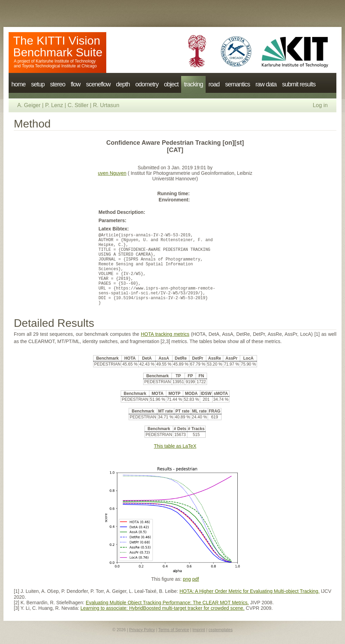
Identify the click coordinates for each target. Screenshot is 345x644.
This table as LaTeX (175, 446)
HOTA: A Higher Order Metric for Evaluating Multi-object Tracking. (249, 591)
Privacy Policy (142, 630)
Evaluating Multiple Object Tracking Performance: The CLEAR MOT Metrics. (167, 603)
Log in (320, 105)
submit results (299, 84)
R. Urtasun (106, 105)
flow (76, 84)
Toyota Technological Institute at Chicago (59, 66)
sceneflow (98, 84)
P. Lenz (54, 105)
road (214, 84)
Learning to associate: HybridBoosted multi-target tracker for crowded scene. (162, 608)
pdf (195, 579)
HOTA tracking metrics (165, 334)
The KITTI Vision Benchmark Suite (58, 46)
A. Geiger (29, 105)
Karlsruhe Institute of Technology (66, 61)
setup (38, 84)
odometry (147, 84)
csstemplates (220, 630)
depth (123, 84)
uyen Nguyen (112, 173)
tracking (193, 84)
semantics (237, 84)
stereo (58, 84)
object (171, 84)
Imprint (199, 630)
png (187, 579)
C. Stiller (78, 105)
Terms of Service (174, 630)
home (18, 84)
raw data (266, 84)
